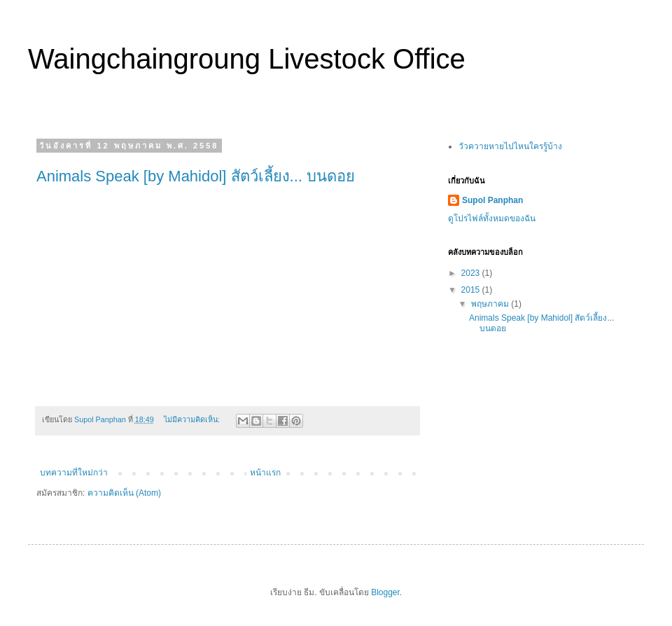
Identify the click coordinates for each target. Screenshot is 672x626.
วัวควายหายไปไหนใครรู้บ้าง (510, 146)
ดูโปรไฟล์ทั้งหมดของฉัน (492, 218)
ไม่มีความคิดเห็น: (193, 419)
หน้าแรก (265, 473)
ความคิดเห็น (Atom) (124, 493)
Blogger (385, 592)
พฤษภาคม (491, 304)
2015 (472, 290)
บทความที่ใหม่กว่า (74, 473)
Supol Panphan (492, 200)
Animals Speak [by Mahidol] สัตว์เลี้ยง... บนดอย (196, 176)
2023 (472, 273)
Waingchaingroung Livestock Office (247, 59)
